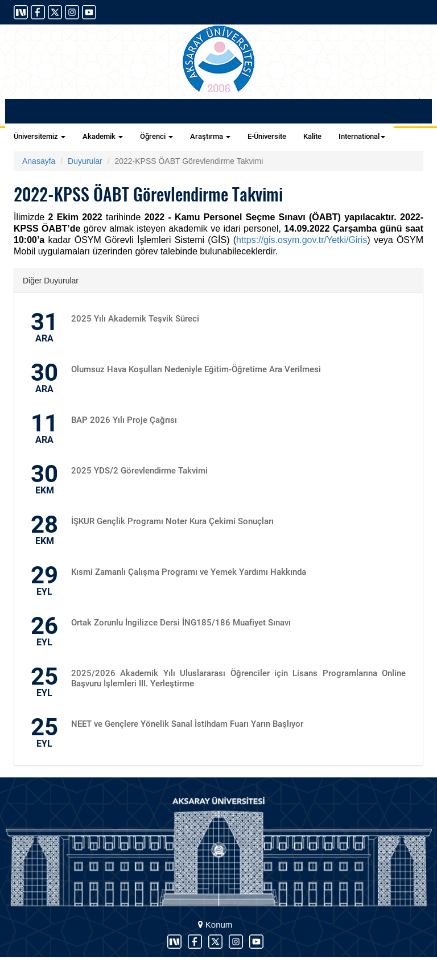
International (362, 136)
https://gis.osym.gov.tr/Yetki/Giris (302, 240)
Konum (215, 925)
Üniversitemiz (40, 136)
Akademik (103, 136)
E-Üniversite (267, 136)
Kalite (312, 136)
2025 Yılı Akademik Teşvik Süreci (135, 319)
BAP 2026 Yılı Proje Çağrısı (124, 420)
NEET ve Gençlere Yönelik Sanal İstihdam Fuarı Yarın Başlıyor (187, 724)
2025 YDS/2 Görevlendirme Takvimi (139, 471)
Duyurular (85, 161)
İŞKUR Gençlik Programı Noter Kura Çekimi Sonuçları (172, 521)
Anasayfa (39, 161)
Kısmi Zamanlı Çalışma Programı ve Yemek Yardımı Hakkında (189, 572)
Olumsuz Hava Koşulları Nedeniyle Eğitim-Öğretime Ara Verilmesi (196, 369)
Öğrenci (156, 136)
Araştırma (210, 136)
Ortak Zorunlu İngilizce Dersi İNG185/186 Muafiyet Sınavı (181, 623)
